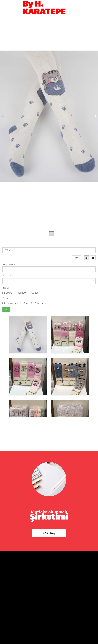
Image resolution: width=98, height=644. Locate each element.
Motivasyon (10, 303)
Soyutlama (39, 303)
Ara (6, 310)
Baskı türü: (8, 276)
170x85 (33, 293)
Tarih (77, 258)
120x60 (20, 293)
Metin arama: (9, 264)
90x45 (7, 293)
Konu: (5, 298)
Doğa (25, 303)
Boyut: (6, 288)
